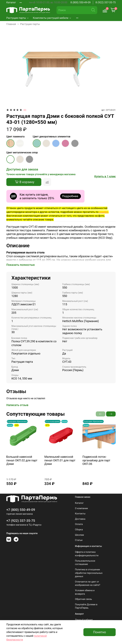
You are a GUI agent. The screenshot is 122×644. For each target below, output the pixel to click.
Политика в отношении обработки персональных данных (89, 573)
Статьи (79, 540)
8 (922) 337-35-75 (106, 2)
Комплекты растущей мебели (52, 18)
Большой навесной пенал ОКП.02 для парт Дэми (22, 460)
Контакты (80, 514)
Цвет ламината (15, 137)
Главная (11, 24)
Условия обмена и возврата (85, 592)
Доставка (80, 519)
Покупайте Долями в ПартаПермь (86, 606)
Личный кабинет (84, 620)
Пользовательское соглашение (85, 563)
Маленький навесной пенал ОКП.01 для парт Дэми (60, 460)
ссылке (103, 212)
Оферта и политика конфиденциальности (87, 554)
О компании (81, 508)
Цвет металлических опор (22, 153)
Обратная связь (83, 599)
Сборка (79, 530)
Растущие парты (18, 18)
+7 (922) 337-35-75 (21, 521)
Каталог (11, 2)
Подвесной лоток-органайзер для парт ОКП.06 (96, 460)
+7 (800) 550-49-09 (21, 510)
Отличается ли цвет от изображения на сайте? (88, 584)
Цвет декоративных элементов (52, 137)
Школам (79, 535)
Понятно (100, 632)
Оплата (79, 524)
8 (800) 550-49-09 (81, 2)
